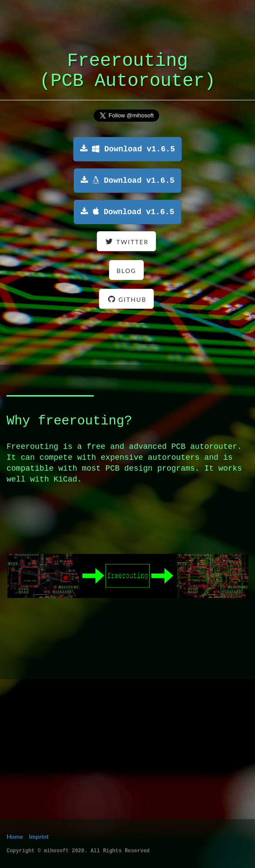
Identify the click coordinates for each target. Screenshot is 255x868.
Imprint (39, 836)
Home (15, 836)
